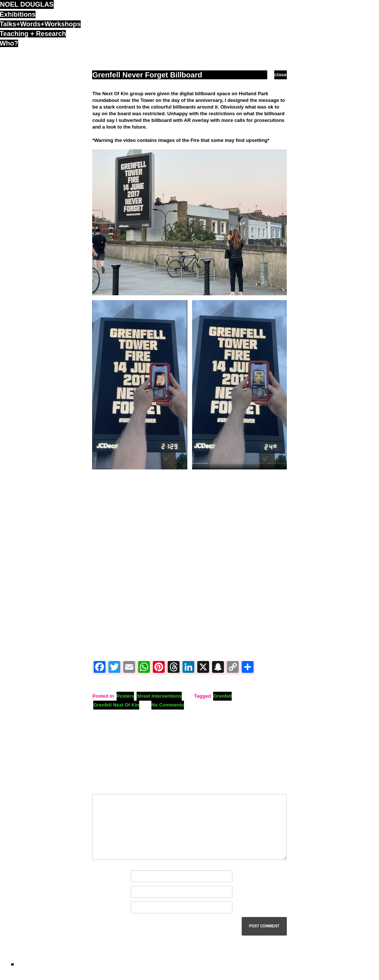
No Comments (168, 705)
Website (101, 908)
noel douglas (27, 4)
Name (100, 876)
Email (100, 892)
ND (12, 964)
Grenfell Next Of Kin (116, 705)
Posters (125, 696)
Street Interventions (159, 696)
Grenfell (222, 696)
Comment (105, 786)
